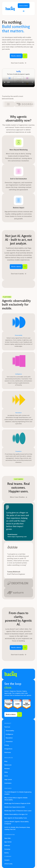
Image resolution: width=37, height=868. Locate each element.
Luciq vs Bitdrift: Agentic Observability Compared (16, 823)
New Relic (8, 838)
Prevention (9, 742)
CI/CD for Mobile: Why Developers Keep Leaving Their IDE (17, 828)
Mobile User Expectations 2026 (15, 807)
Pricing (7, 745)
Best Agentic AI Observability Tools (16, 818)
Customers (8, 783)
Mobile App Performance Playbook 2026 (17, 803)
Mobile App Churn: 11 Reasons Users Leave (18, 811)
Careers (7, 860)
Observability (10, 731)
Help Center (8, 780)
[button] (24, 11)
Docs (6, 776)
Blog (6, 761)
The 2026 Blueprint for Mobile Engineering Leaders (18, 793)
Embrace (7, 846)
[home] (10, 8)
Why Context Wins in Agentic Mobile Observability (16, 799)
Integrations (8, 749)
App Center (8, 842)
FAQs (6, 772)
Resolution (9, 738)
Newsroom (8, 765)
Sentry (6, 853)
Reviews (7, 769)
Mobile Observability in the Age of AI (16, 814)
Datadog (7, 849)
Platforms (8, 752)
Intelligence (9, 734)
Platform (7, 727)
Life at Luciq (8, 864)
